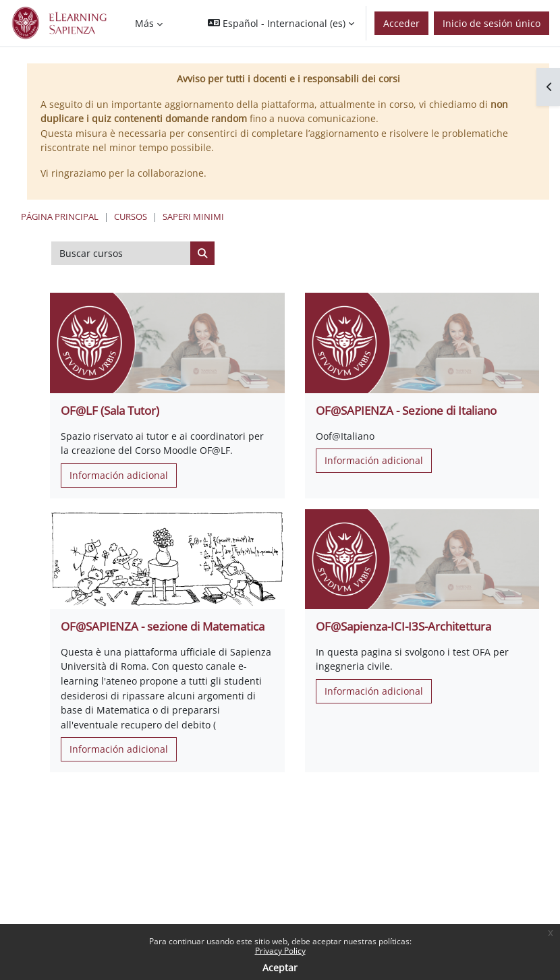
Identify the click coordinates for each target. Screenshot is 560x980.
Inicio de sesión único (492, 23)
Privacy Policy (280, 951)
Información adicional (119, 475)
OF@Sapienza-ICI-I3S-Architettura (403, 626)
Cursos (131, 217)
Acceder (401, 23)
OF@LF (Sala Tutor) (110, 410)
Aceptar (280, 968)
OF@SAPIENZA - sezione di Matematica (163, 626)
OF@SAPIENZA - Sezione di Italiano (406, 410)
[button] (281, 23)
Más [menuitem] (144, 23)
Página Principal (60, 217)
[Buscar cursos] (121, 254)
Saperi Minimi (193, 217)
